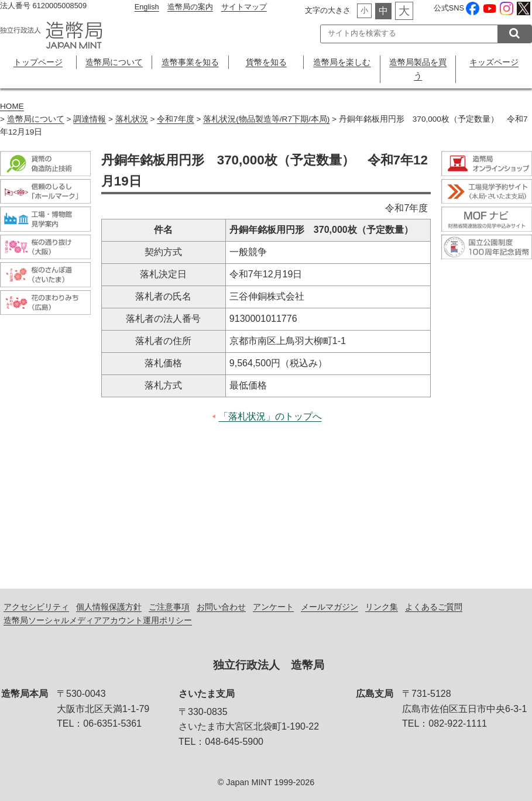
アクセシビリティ (36, 607)
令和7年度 (176, 119)
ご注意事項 (169, 607)
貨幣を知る (266, 62)
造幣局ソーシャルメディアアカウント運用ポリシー (98, 620)
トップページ (38, 62)
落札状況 (132, 119)
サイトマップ (244, 7)
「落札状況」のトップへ (270, 416)
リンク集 (382, 607)
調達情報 (90, 119)
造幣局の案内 (190, 7)
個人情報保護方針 (109, 607)
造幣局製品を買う (418, 69)
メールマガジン (330, 607)
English (147, 7)
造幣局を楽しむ (342, 62)
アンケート (273, 607)
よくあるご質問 (434, 607)
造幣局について (114, 62)
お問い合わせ (221, 607)
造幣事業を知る (190, 62)
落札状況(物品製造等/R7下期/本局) (266, 119)
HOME (12, 106)
